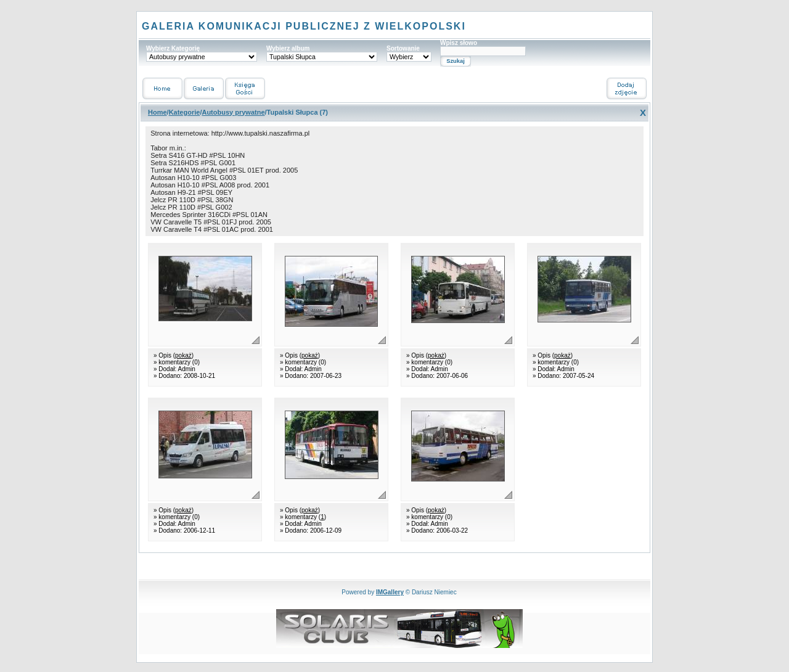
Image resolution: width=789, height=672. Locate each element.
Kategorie (185, 112)
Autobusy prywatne (233, 112)
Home (157, 112)
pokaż (183, 355)
